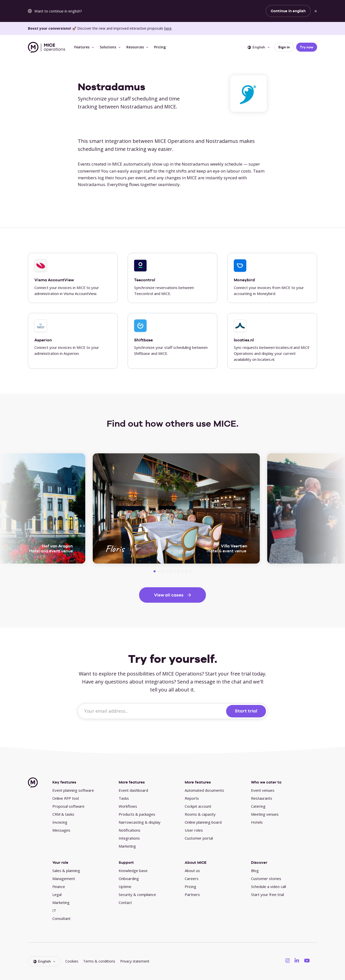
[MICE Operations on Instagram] (288, 960)
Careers (192, 879)
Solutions (108, 47)
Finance (59, 886)
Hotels (257, 822)
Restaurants (262, 798)
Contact (125, 902)
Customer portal (199, 838)
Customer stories (266, 879)
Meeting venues (265, 814)
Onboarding (129, 879)
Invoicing (60, 822)
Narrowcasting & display (140, 822)
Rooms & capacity (200, 814)
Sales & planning (66, 871)
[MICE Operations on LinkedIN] (297, 960)
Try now (307, 47)
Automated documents (204, 790)
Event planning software (73, 790)
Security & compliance (137, 894)
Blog (255, 871)
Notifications (129, 830)
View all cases (169, 595)
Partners (192, 894)
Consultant (61, 918)
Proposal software (68, 806)
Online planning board (203, 822)
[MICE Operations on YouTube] (307, 960)
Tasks (124, 798)
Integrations (129, 838)
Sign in (284, 47)
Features (82, 47)
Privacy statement (135, 961)
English (256, 47)
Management (64, 879)
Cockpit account (198, 806)
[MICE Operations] (46, 47)
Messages (61, 830)
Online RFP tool (66, 798)
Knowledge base (133, 871)
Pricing (160, 47)
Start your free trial (267, 894)
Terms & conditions (99, 961)
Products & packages (137, 814)
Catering (258, 806)
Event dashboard (133, 790)
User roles (194, 830)
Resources (135, 47)
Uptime (125, 886)
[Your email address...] (153, 711)
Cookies (72, 961)
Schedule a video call (268, 886)
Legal (57, 894)
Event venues (263, 790)
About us (192, 871)
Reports (192, 798)
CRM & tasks (63, 814)
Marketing (127, 846)
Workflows (128, 806)
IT (54, 910)
